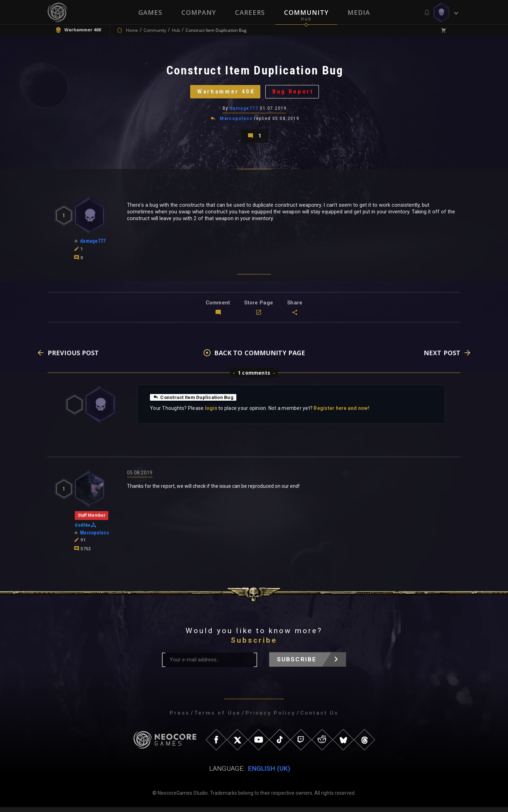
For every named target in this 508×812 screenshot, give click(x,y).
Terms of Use (217, 718)
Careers (250, 12)
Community (306, 12)
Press (180, 718)
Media (359, 12)
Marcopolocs (236, 121)
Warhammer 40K (225, 93)
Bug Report (295, 93)
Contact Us (319, 718)
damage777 (244, 111)
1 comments (254, 378)
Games (150, 12)
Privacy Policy (270, 718)
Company (199, 12)
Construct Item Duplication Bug (195, 402)
